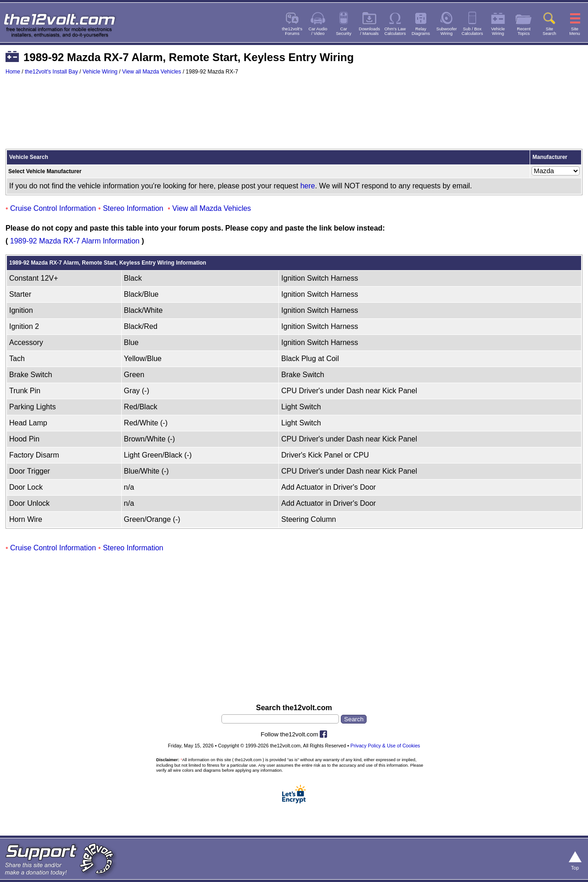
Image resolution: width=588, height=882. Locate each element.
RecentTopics (524, 31)
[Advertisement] (294, 116)
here (308, 186)
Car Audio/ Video (318, 31)
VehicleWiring (498, 31)
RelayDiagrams (421, 31)
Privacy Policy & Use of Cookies (385, 746)
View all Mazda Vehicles (152, 72)
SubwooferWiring (447, 31)
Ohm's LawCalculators (395, 31)
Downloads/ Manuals (369, 31)
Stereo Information (133, 208)
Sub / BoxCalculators (472, 31)
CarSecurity (344, 31)
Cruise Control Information (53, 208)
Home (13, 72)
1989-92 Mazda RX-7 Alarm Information (75, 241)
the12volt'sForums (292, 31)
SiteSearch (549, 31)
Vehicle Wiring (100, 72)
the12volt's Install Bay (51, 72)
